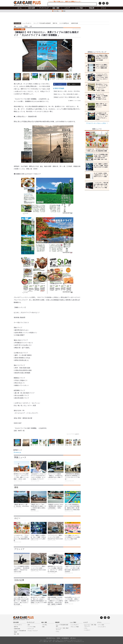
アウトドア (19, 549)
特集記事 (92, 8)
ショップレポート (27, 23)
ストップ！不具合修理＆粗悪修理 (42, 23)
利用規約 (58, 638)
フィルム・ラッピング (33, 631)
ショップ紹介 (79, 8)
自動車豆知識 (74, 23)
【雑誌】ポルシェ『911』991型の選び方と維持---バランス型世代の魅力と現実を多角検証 (76, 94)
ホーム (19, 8)
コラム (58, 631)
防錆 (64, 11)
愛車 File (55, 23)
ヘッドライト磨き (32, 627)
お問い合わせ (73, 638)
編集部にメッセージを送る (75, 101)
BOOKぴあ (18, 452)
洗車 (29, 625)
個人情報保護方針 (65, 638)
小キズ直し (56, 11)
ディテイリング (44, 8)
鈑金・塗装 (56, 8)
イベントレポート (102, 627)
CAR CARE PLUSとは (51, 638)
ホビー (17, 518)
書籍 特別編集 (60, 88)
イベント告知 (101, 625)
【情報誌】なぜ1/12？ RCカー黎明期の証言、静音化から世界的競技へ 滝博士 (74, 97)
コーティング (31, 629)
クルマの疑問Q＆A (64, 23)
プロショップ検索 (75, 627)
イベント (104, 8)
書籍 (16, 487)
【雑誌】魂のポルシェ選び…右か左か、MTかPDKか (67, 91)
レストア (67, 8)
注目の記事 (31, 8)
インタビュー (87, 630)
